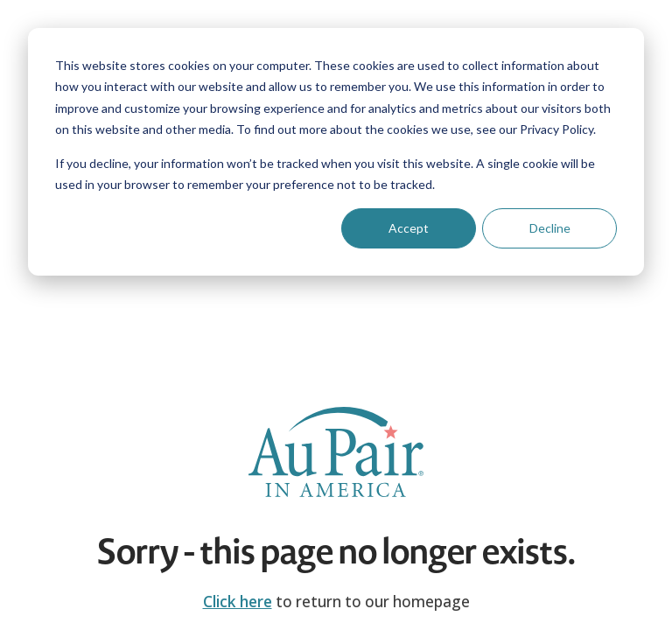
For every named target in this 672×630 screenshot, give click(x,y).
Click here (238, 602)
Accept (409, 228)
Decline (550, 228)
